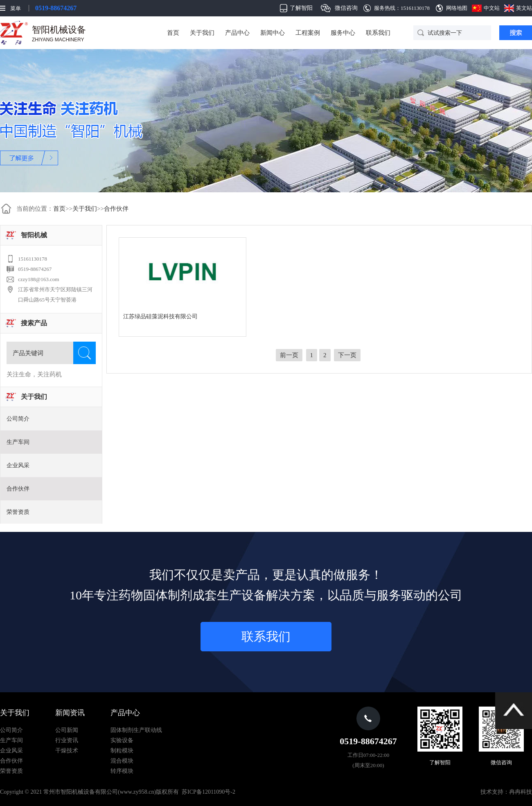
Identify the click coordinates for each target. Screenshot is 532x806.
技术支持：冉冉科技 (506, 792)
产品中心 (237, 33)
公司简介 (18, 419)
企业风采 (18, 465)
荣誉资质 (18, 512)
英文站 (524, 8)
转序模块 (122, 771)
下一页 (347, 355)
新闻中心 (273, 33)
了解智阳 (301, 8)
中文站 (492, 8)
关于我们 (202, 33)
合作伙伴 (116, 209)
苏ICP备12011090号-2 (209, 792)
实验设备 (122, 740)
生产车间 (18, 442)
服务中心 (343, 33)
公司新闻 (67, 730)
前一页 (289, 355)
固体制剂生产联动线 (136, 730)
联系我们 (378, 33)
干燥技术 (67, 751)
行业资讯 (67, 740)
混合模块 (122, 761)
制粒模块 (122, 751)
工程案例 (308, 33)
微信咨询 (346, 8)
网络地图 (457, 8)
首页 (173, 33)
